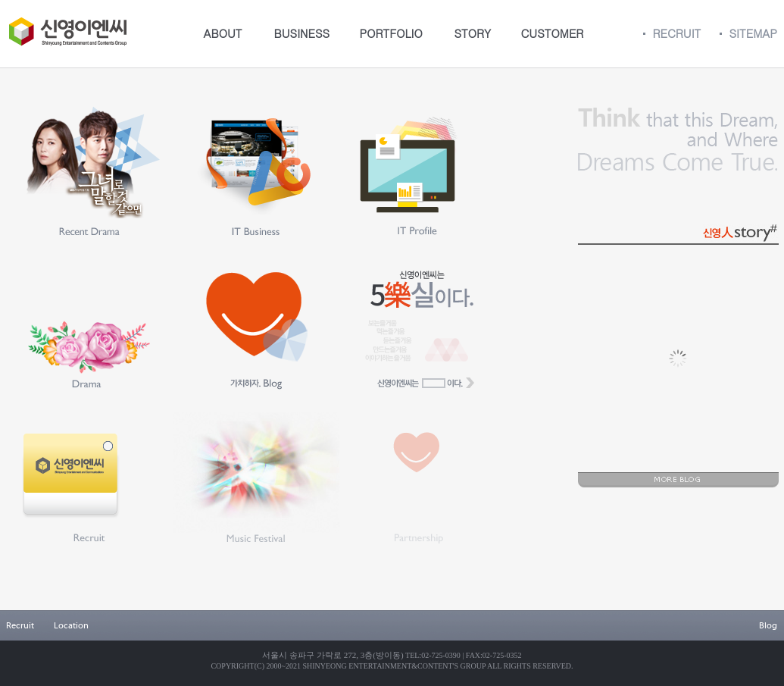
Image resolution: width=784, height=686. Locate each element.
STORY (473, 33)
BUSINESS (302, 33)
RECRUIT (677, 33)
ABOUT (223, 33)
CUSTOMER (553, 33)
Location (71, 625)
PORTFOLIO (391, 33)
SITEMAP (753, 33)
